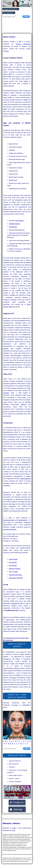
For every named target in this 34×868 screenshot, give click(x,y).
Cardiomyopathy (15, 224)
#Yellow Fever (24, 638)
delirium (24, 404)
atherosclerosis (25, 479)
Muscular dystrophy (15, 575)
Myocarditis (13, 562)
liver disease (19, 221)
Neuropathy (13, 227)
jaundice (6, 393)
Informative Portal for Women (10, 9)
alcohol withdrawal (23, 44)
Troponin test (16, 603)
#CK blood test (8, 640)
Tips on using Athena (8, 13)
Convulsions (13, 565)
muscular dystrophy (10, 529)
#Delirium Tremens (13, 638)
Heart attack (13, 559)
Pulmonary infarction (16, 578)
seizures (6, 348)
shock (16, 572)
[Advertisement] (17, 26)
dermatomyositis (9, 520)
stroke (10, 307)
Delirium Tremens (15, 569)
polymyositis (23, 520)
